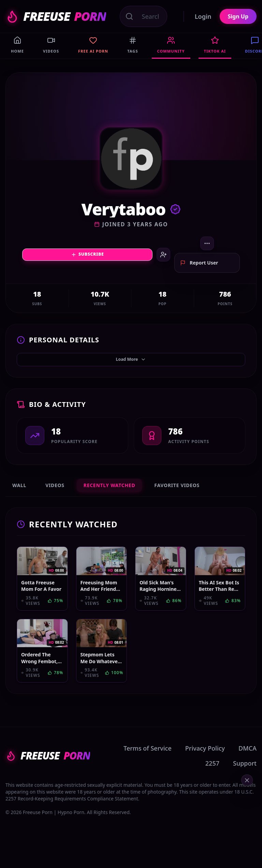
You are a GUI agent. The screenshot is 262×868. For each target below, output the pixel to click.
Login (203, 16)
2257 (212, 772)
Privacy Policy (205, 757)
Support (245, 772)
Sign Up (238, 16)
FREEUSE (56, 16)
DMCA (248, 757)
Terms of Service (148, 757)
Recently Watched (110, 494)
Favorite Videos (177, 494)
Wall (19, 494)
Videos (55, 494)
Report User (199, 269)
